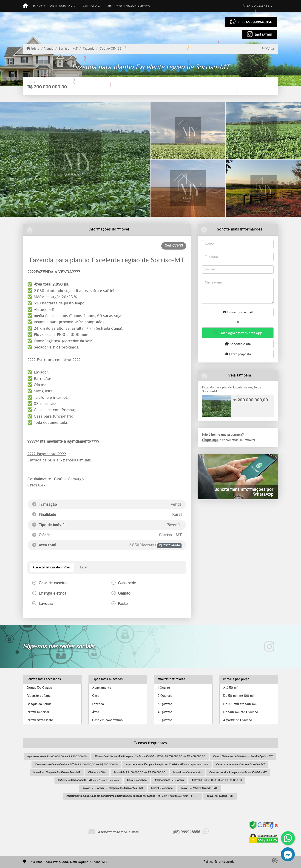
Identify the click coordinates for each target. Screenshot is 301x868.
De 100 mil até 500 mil (240, 704)
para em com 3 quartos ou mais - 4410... (132, 796)
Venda (49, 49)
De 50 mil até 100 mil (239, 696)
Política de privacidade (219, 862)
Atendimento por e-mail (114, 832)
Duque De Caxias (39, 688)
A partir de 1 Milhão (238, 720)
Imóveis (39, 6)
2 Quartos (165, 696)
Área (96, 712)
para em (241, 764)
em (243, 756)
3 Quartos (165, 704)
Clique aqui (210, 440)
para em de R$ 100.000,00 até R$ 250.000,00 (76, 764)
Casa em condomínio (107, 720)
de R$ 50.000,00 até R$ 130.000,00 (217, 780)
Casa (96, 696)
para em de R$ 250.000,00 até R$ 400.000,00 (150, 756)
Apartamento (102, 688)
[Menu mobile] (25, 6)
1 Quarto (164, 688)
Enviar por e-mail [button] (238, 312)
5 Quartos (165, 720)
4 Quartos (165, 712)
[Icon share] (260, 34)
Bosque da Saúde (39, 704)
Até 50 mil (231, 688)
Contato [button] (90, 6)
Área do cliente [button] (256, 6)
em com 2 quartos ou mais (88, 780)
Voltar (268, 48)
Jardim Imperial (38, 712)
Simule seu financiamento (129, 6)
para (187, 772)
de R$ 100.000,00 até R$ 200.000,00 (57, 756)
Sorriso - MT (68, 49)
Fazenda (89, 49)
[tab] (52, 567)
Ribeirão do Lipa (39, 696)
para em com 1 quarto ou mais (167, 764)
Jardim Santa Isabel (41, 720)
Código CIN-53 (110, 49)
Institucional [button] (61, 6)
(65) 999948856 (258, 22)
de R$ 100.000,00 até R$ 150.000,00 (140, 772)
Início (33, 48)
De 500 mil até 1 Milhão (241, 712)
